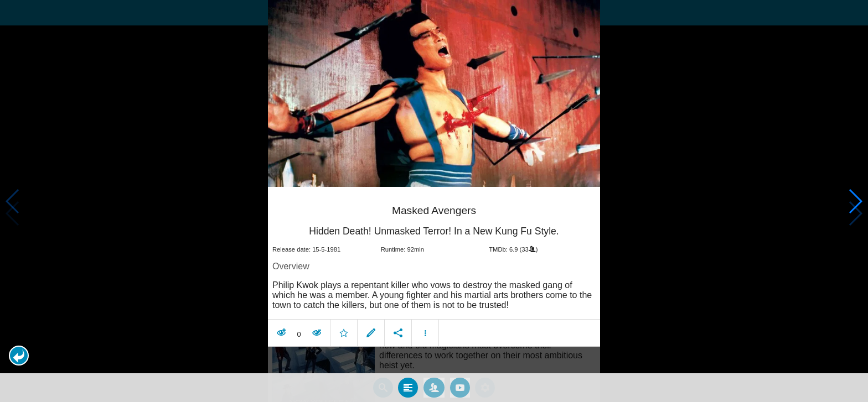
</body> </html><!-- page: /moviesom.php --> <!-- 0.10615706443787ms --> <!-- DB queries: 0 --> (434, 201)
